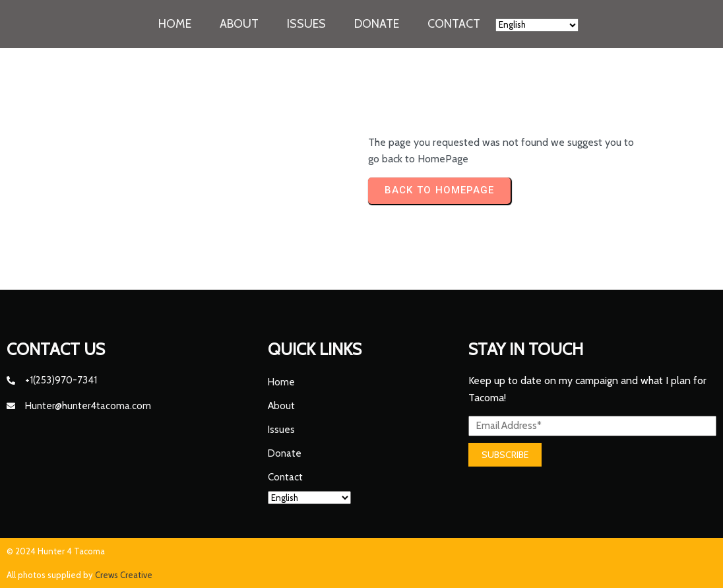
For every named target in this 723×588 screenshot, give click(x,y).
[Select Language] (537, 25)
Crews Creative (124, 575)
